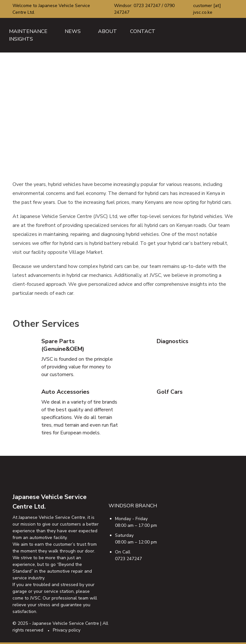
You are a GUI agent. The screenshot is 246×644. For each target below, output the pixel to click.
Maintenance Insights (28, 35)
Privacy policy (67, 630)
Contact (143, 31)
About (107, 31)
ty (216, 622)
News (73, 31)
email (229, 622)
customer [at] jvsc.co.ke (207, 9)
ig (203, 622)
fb (177, 622)
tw (190, 622)
